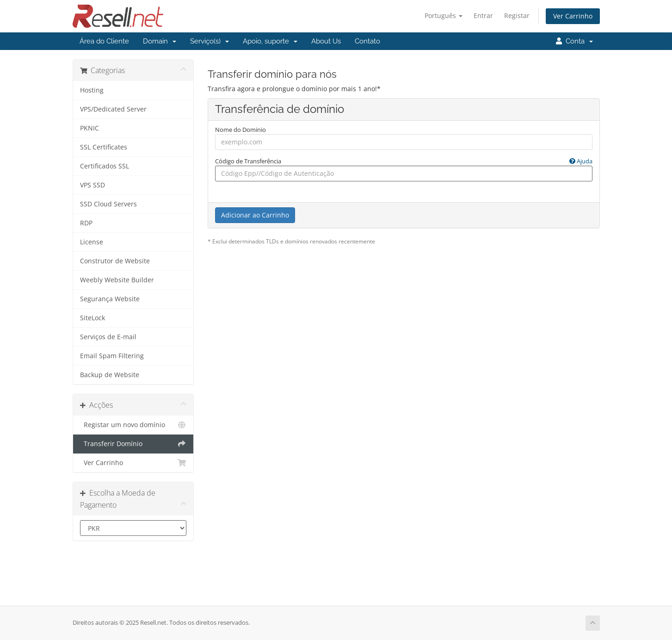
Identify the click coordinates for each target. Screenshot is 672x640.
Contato (367, 41)
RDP (86, 223)
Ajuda (581, 161)
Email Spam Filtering (112, 356)
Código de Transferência (404, 161)
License (92, 242)
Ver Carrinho (573, 16)
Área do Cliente (104, 41)
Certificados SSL (105, 166)
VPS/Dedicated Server (113, 109)
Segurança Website (110, 299)
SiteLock (92, 318)
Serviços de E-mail (108, 337)
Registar (517, 16)
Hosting (92, 90)
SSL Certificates (104, 147)
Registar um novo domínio (133, 425)
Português (444, 16)
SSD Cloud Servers (108, 204)
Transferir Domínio (133, 444)
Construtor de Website (115, 261)
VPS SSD (92, 185)
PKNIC (89, 128)
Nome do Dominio (240, 130)
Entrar (483, 16)
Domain (160, 41)
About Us (326, 41)
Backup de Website (110, 375)
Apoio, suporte (270, 41)
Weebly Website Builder (117, 280)
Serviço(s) (210, 41)
